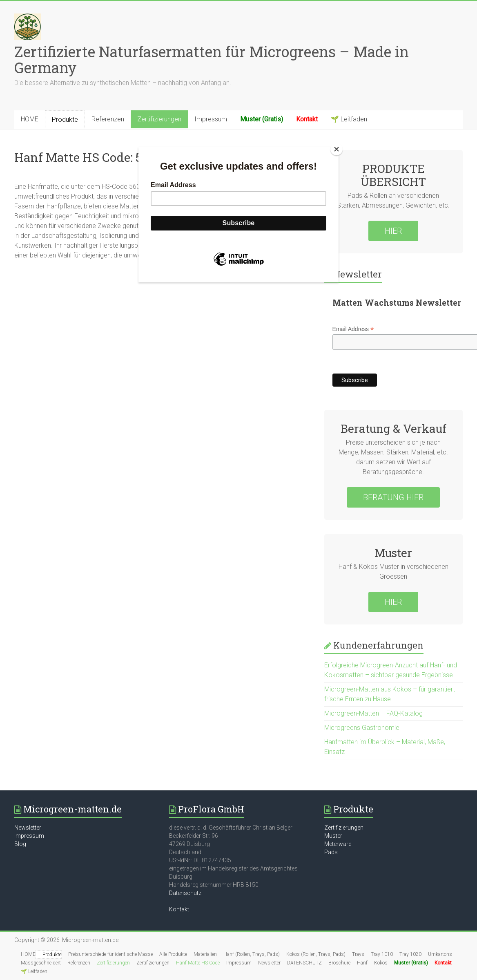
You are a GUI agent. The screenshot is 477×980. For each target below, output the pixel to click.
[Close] (337, 149)
